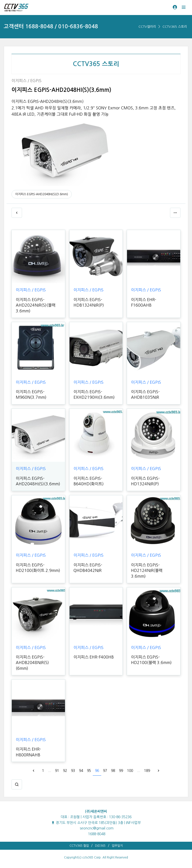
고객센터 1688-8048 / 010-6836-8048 (51, 26)
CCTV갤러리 (147, 27)
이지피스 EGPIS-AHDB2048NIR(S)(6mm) (32, 663)
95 (89, 771)
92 (65, 771)
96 (97, 771)
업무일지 (117, 846)
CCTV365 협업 (79, 846)
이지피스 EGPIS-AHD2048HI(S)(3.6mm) (42, 194)
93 (73, 771)
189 (147, 771)
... (49, 771)
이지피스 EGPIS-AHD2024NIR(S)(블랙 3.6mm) (36, 305)
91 (57, 771)
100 (130, 771)
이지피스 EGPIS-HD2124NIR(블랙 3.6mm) (147, 571)
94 (81, 771)
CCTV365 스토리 (175, 27)
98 (113, 771)
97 (105, 771)
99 (121, 771)
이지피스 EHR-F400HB (94, 657)
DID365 (100, 846)
